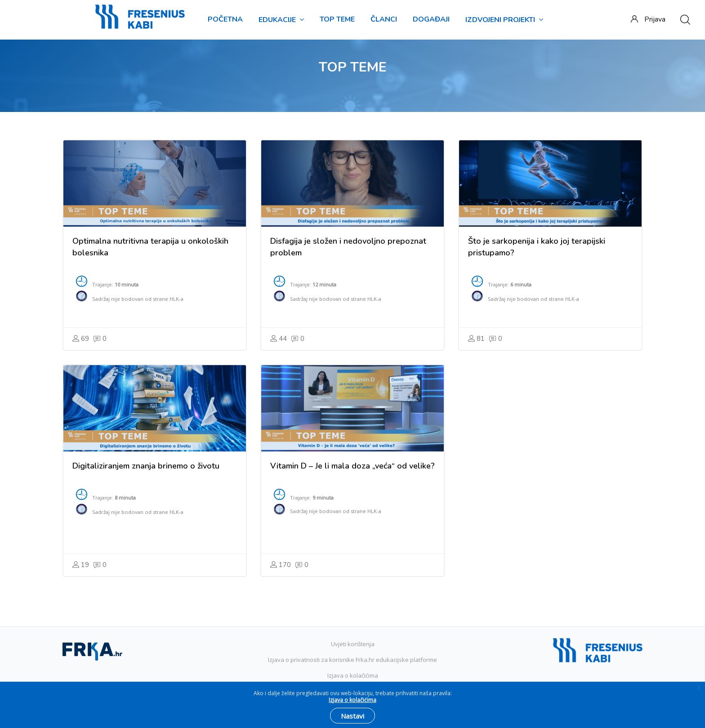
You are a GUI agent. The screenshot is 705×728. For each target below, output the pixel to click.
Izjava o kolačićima (353, 675)
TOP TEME (337, 19)
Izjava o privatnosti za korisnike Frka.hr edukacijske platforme (352, 660)
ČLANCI (384, 19)
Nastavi (352, 716)
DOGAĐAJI (431, 19)
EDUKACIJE (281, 20)
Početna (225, 19)
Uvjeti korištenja (353, 644)
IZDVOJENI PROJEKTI (504, 20)
